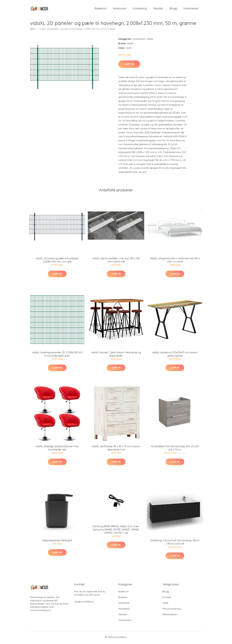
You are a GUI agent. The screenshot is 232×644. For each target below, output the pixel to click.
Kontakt (167, 599)
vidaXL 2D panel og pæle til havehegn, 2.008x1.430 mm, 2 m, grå (57, 262)
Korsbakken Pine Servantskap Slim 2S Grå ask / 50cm (175, 450)
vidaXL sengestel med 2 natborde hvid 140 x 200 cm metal (175, 262)
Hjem (33, 30)
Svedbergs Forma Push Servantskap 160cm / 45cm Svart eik (175, 544)
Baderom (101, 9)
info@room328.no (84, 603)
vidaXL (150, 40)
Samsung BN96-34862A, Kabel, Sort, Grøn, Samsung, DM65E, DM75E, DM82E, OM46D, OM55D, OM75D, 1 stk (116, 531)
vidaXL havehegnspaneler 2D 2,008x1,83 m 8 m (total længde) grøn (57, 356)
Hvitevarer (120, 9)
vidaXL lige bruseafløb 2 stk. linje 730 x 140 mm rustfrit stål (116, 262)
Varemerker (191, 9)
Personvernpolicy (172, 610)
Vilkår (165, 604)
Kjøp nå (129, 66)
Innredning (140, 9)
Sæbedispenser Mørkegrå (57, 542)
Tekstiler (158, 9)
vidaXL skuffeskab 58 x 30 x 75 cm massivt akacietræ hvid (116, 450)
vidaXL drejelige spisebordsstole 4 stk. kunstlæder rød (57, 450)
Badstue (123, 599)
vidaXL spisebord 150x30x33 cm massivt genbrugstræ (175, 356)
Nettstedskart (170, 616)
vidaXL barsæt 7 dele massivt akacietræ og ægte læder (116, 356)
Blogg (173, 9)
